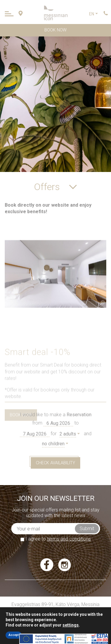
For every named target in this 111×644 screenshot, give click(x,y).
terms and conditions (69, 539)
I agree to (56, 539)
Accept (14, 635)
